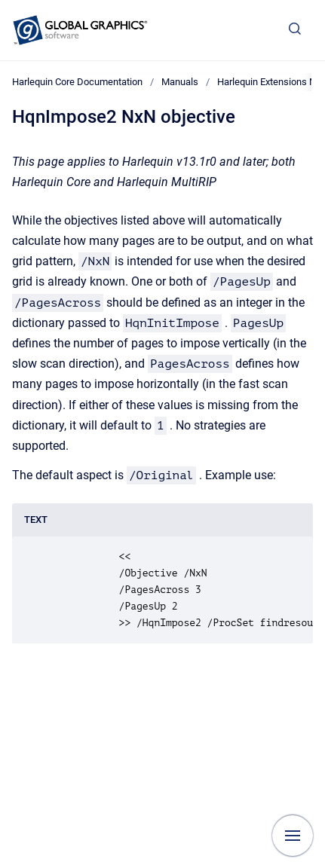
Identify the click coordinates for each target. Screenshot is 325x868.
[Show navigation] (293, 836)
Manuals (180, 82)
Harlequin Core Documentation (77, 82)
